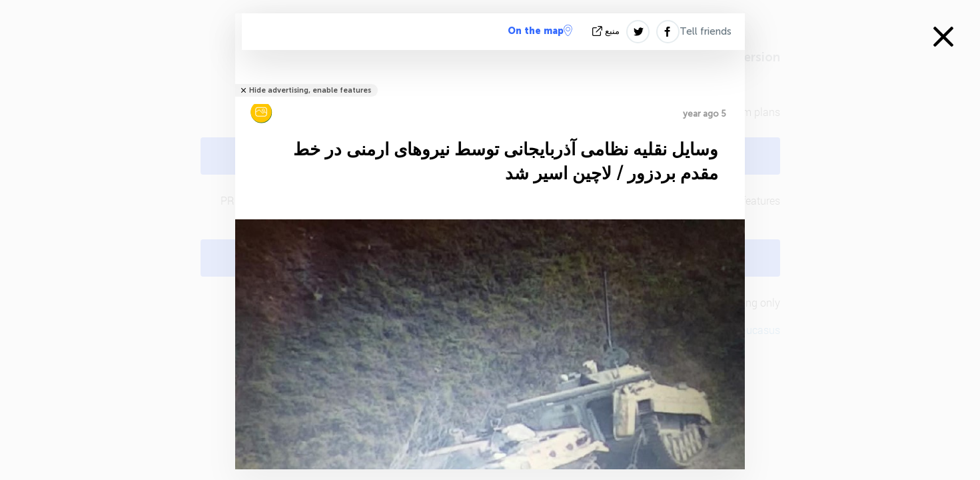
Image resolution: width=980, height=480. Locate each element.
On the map (540, 31)
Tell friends (706, 31)
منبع (607, 31)
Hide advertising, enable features (310, 90)
